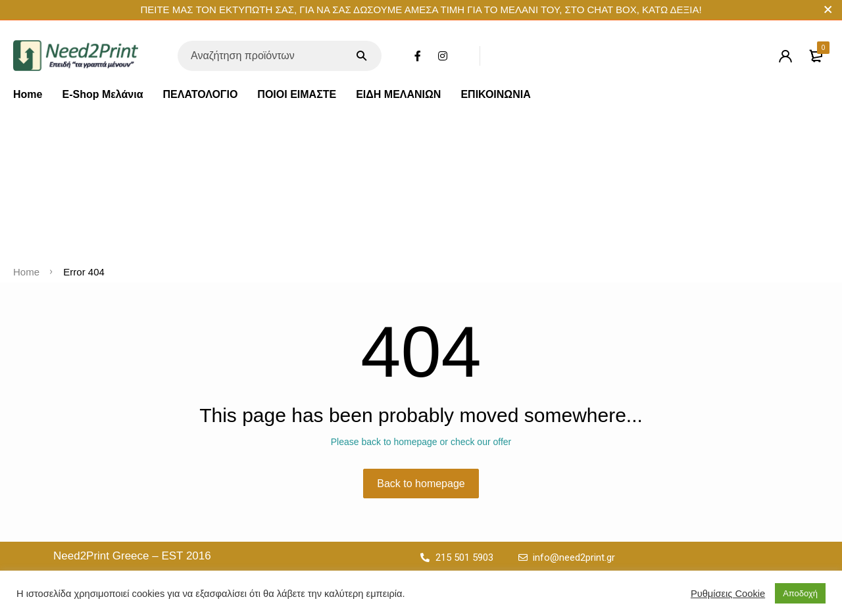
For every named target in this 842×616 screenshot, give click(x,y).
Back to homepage (421, 484)
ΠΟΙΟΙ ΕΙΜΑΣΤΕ (297, 94)
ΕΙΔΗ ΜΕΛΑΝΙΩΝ (398, 94)
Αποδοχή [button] (800, 593)
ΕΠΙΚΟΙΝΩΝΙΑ (495, 94)
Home (28, 94)
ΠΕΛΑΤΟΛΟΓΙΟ (201, 94)
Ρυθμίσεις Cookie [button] (728, 594)
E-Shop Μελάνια (102, 94)
